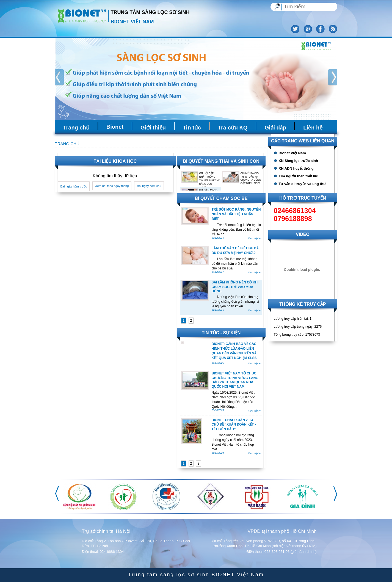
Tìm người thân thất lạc (298, 176)
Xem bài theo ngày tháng (112, 186)
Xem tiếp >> (255, 238)
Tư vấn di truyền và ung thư (302, 184)
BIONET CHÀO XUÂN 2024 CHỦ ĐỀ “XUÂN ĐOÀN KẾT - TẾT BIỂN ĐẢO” (234, 425)
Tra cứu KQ (233, 128)
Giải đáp (275, 128)
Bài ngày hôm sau (149, 186)
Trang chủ (76, 128)
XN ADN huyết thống (296, 168)
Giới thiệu (153, 128)
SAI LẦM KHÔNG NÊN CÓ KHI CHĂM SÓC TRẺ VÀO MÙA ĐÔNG (235, 287)
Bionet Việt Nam (292, 153)
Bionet (115, 127)
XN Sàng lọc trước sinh (298, 161)
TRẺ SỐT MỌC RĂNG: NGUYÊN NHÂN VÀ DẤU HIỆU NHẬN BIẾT (236, 214)
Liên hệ (313, 128)
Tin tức (192, 128)
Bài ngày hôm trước (74, 186)
